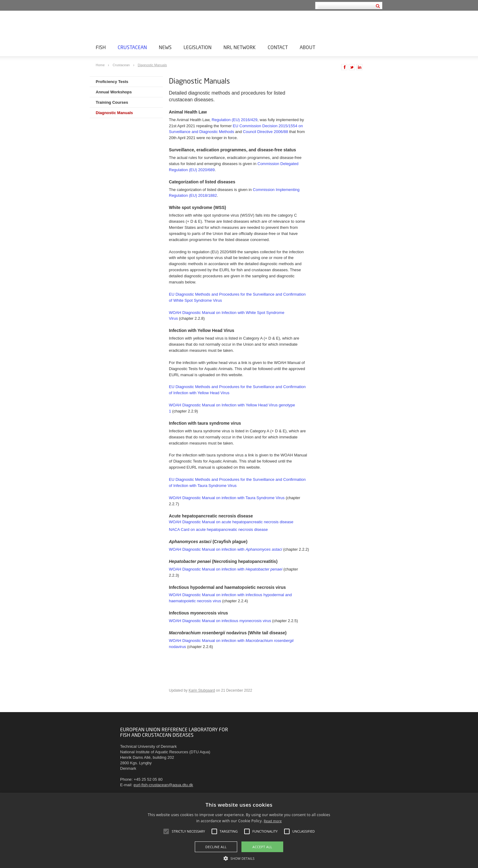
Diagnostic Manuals (152, 65)
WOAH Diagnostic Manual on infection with (225, 549)
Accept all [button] (262, 847)
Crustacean (132, 47)
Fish (101, 47)
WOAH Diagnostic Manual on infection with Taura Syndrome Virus (227, 498)
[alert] (239, 830)
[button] (239, 858)
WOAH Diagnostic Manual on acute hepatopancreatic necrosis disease (231, 522)
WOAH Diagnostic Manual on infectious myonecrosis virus (220, 621)
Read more (273, 821)
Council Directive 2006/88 (266, 132)
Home (101, 65)
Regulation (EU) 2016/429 (234, 120)
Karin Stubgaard (202, 690)
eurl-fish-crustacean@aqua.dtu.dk (163, 785)
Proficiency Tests (112, 82)
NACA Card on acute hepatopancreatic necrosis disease (218, 529)
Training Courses (112, 102)
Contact (278, 47)
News (165, 47)
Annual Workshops (114, 92)
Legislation (198, 47)
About (307, 47)
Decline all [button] (216, 847)
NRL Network (240, 47)
